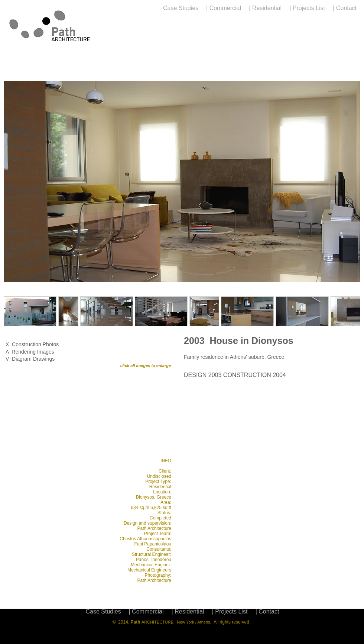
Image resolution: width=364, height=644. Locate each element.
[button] (182, 181)
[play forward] (162, 410)
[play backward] (13, 410)
